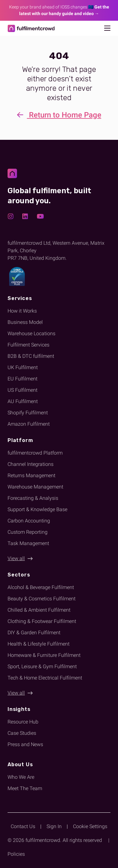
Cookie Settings (90, 826)
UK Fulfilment (23, 367)
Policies (16, 854)
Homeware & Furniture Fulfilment (44, 655)
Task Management (28, 543)
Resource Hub (23, 722)
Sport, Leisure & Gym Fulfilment (42, 666)
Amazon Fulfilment (29, 424)
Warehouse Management (35, 487)
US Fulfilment (22, 390)
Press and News (25, 744)
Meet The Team (25, 788)
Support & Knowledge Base (37, 509)
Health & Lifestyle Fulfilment (39, 644)
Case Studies (22, 733)
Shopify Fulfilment (28, 413)
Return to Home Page (59, 115)
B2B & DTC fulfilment (31, 356)
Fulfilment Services (28, 345)
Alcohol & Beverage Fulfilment (41, 587)
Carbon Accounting (29, 521)
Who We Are (21, 777)
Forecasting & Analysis (33, 498)
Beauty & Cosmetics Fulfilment (42, 599)
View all (16, 558)
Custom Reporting (28, 532)
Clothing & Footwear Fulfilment (42, 621)
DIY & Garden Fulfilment (34, 633)
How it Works (22, 311)
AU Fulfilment (23, 401)
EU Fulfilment (22, 379)
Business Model (25, 322)
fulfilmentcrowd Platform (35, 453)
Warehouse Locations (31, 333)
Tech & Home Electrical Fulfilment (45, 678)
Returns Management (31, 475)
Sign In (54, 826)
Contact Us (23, 826)
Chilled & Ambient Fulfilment (39, 610)
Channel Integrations (31, 464)
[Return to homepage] (31, 28)
